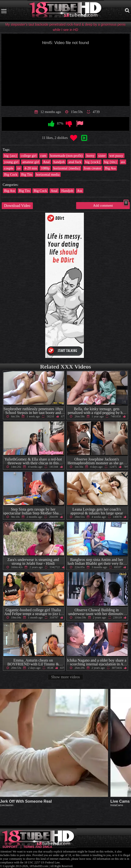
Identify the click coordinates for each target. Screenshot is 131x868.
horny (90, 156)
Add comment (111, 205)
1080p (45, 168)
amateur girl (31, 162)
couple (9, 168)
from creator (93, 168)
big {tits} (111, 162)
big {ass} (11, 156)
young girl (11, 162)
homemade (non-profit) (66, 156)
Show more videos (65, 677)
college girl (29, 156)
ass (123, 162)
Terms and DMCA (38, 847)
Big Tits (27, 174)
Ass (80, 191)
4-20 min (31, 168)
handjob (59, 162)
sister (102, 156)
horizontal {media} (67, 168)
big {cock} (93, 162)
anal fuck (75, 162)
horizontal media (48, 174)
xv (19, 168)
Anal (46, 162)
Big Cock (11, 174)
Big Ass (110, 168)
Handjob (67, 191)
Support (10, 847)
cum (43, 156)
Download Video (17, 206)
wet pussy (116, 156)
